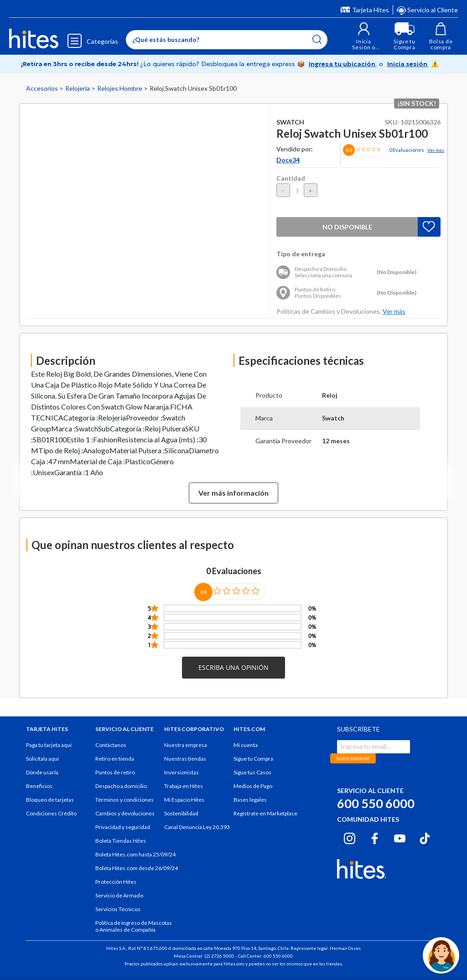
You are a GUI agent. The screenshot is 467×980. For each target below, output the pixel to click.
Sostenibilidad (181, 813)
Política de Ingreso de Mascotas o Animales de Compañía (134, 926)
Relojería (78, 88)
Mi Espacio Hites (184, 800)
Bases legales (250, 800)
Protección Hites (116, 882)
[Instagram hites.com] (350, 837)
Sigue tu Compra (253, 759)
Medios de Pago (253, 786)
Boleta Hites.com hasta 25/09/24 (135, 854)
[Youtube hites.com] (400, 837)
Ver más (436, 150)
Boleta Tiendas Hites (121, 841)
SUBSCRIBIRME (353, 758)
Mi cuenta (246, 745)
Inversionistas (182, 772)
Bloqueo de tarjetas (50, 800)
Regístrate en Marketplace (265, 813)
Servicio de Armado (119, 895)
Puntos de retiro (115, 772)
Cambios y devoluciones (125, 813)
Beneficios (39, 786)
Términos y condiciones (125, 800)
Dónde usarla (42, 772)
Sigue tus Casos (252, 772)
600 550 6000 (376, 803)
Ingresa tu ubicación (343, 64)
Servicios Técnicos (118, 909)
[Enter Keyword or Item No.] (227, 40)
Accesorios (43, 88)
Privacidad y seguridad (123, 827)
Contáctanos (111, 745)
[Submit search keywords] (317, 39)
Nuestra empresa (186, 745)
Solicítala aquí (42, 759)
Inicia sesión (408, 64)
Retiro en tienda (115, 759)
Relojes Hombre (120, 88)
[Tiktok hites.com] (425, 837)
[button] (364, 36)
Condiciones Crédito (51, 813)
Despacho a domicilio (121, 786)
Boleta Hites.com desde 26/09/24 (137, 868)
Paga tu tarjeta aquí (49, 745)
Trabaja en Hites (184, 786)
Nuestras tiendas (185, 759)
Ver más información (233, 493)
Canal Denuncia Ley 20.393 (197, 827)
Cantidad (291, 178)
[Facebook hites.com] (375, 837)
